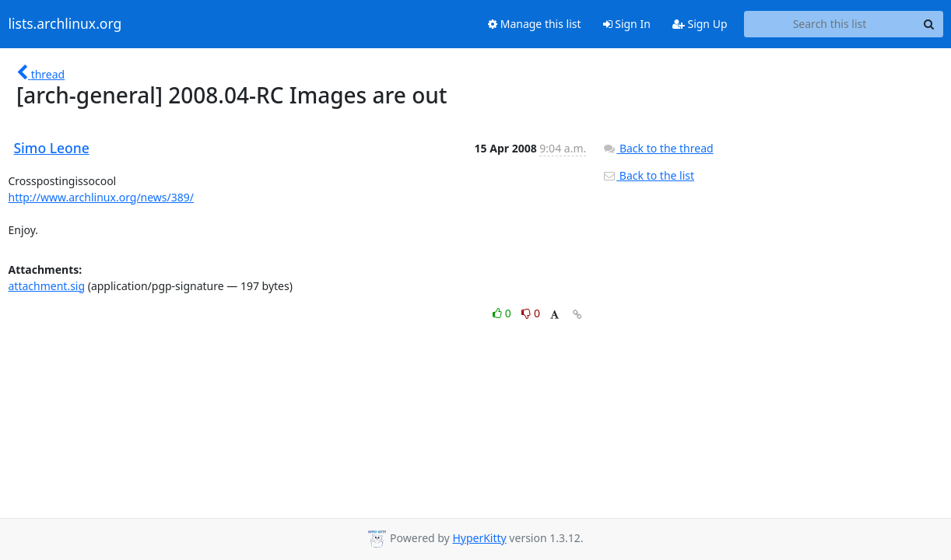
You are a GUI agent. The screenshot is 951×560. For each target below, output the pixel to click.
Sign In (627, 24)
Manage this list (535, 24)
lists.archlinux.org (65, 24)
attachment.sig (47, 286)
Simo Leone (52, 148)
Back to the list (648, 175)
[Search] (929, 24)
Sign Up (700, 24)
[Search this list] (830, 24)
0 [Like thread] (503, 313)
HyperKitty (479, 538)
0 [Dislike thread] (531, 313)
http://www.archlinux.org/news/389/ (102, 197)
